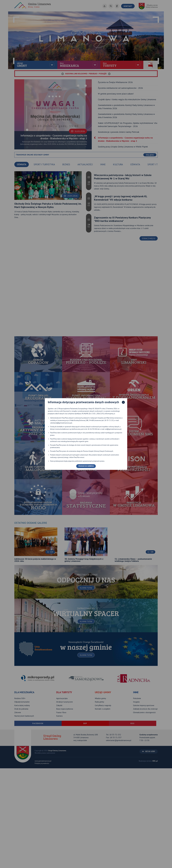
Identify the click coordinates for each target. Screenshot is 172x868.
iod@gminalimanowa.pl (113, 429)
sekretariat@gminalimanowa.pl (61, 423)
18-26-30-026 (92, 429)
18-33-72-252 (109, 420)
